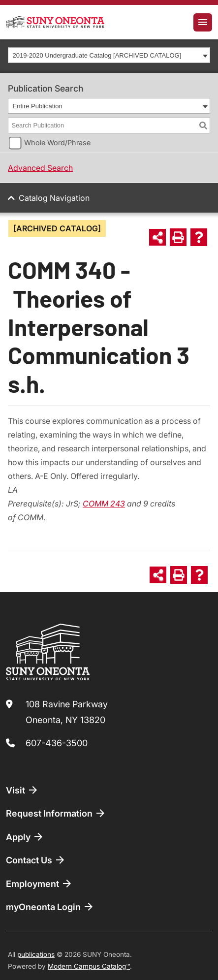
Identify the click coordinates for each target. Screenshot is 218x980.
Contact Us (36, 860)
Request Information (56, 813)
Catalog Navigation (54, 198)
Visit (22, 790)
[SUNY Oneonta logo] (55, 22)
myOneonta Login (50, 907)
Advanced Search (40, 168)
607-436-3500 (57, 743)
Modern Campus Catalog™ (89, 966)
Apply (25, 837)
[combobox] (109, 55)
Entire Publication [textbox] (38, 106)
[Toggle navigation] (203, 22)
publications (36, 954)
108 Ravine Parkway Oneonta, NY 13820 (67, 712)
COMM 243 (104, 504)
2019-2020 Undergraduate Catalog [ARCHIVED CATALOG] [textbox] (97, 55)
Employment (39, 884)
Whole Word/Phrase (57, 142)
